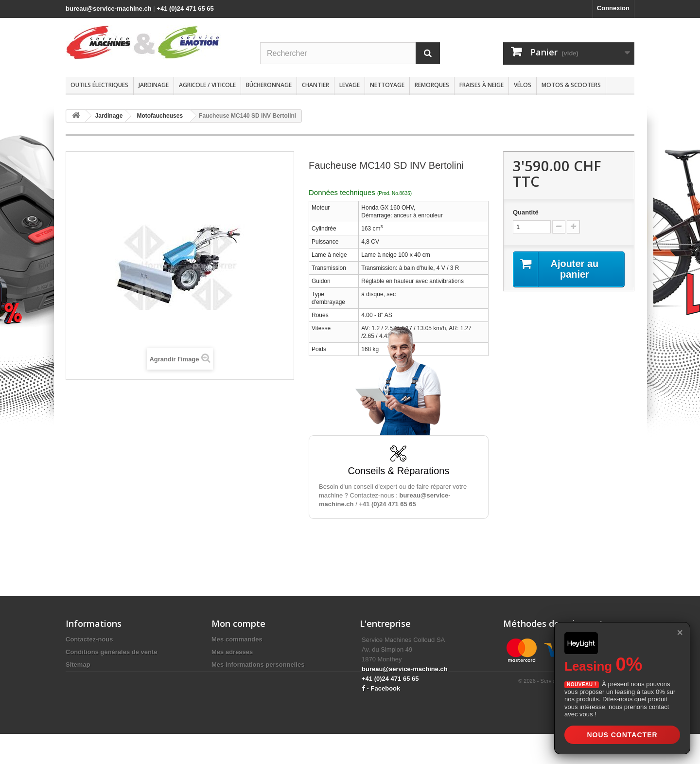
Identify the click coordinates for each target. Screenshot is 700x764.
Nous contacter (622, 735)
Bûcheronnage (269, 85)
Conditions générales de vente (112, 652)
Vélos (523, 85)
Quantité (526, 212)
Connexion (613, 8)
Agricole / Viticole (207, 85)
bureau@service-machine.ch (109, 9)
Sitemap (78, 665)
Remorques (432, 85)
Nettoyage (387, 85)
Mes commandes (237, 639)
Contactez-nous (89, 639)
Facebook (386, 688)
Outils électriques (99, 85)
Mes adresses (232, 652)
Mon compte (238, 623)
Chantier (315, 85)
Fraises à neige (481, 85)
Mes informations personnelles (258, 665)
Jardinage (154, 85)
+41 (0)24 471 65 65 (185, 9)
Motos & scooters (571, 85)
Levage (350, 85)
